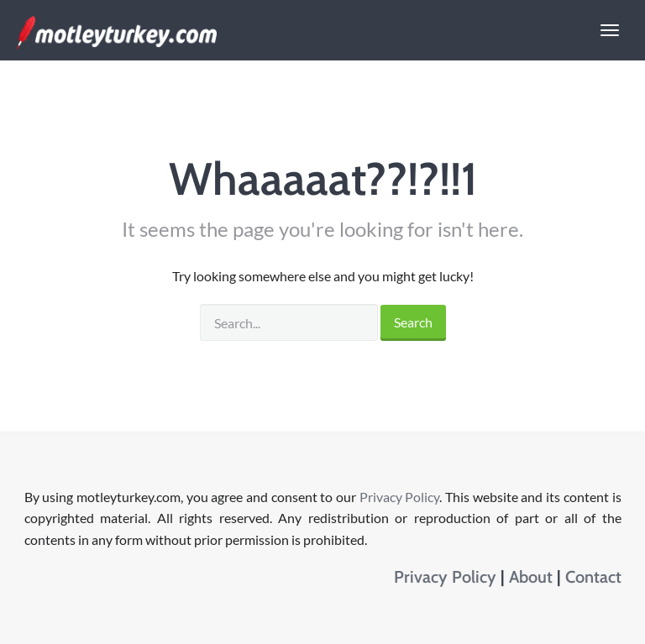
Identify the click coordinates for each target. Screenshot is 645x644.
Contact (593, 577)
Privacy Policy (400, 497)
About (531, 577)
